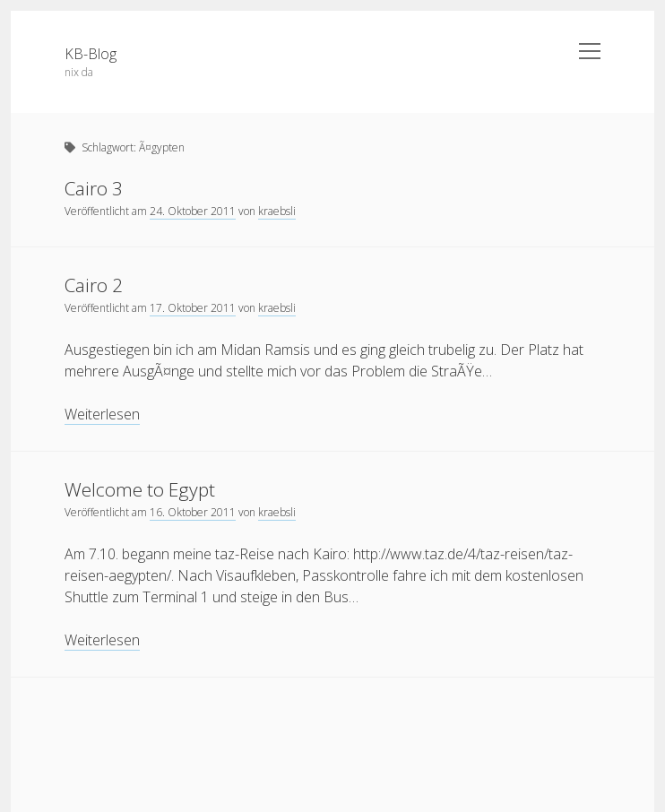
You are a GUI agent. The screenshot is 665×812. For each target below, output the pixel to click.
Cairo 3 (94, 188)
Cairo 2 (94, 285)
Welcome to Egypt (140, 489)
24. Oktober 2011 (193, 211)
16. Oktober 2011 (193, 512)
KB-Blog (91, 54)
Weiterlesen (102, 415)
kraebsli (277, 211)
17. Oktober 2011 (193, 308)
